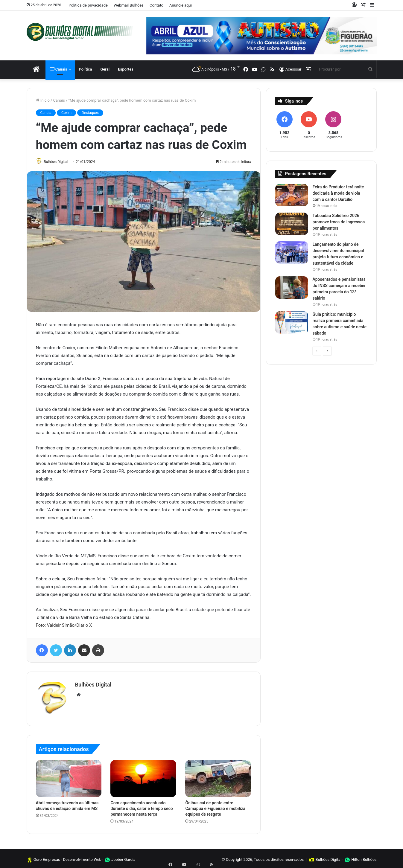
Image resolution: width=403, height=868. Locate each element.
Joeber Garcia (123, 857)
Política (86, 69)
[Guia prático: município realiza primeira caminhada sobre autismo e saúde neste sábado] (292, 322)
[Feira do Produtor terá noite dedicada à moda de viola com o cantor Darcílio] (292, 195)
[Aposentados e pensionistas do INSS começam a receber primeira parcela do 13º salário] (292, 287)
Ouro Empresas (47, 857)
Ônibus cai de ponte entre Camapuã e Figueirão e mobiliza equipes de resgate (215, 806)
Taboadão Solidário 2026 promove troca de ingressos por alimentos (339, 222)
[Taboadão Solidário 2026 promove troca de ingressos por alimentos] (292, 224)
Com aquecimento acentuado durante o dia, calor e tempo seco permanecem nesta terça (142, 806)
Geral (105, 69)
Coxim (66, 113)
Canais (58, 69)
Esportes (126, 69)
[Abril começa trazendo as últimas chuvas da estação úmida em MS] (69, 776)
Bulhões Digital (58, 162)
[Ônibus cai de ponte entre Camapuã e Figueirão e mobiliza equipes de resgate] (218, 776)
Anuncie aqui (181, 5)
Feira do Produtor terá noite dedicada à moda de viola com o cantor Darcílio (338, 193)
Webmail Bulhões (129, 5)
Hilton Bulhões (364, 857)
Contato (156, 5)
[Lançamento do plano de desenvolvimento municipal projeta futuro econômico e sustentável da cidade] (292, 253)
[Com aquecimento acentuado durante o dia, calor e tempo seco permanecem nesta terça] (143, 776)
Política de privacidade (88, 5)
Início (43, 100)
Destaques (90, 113)
